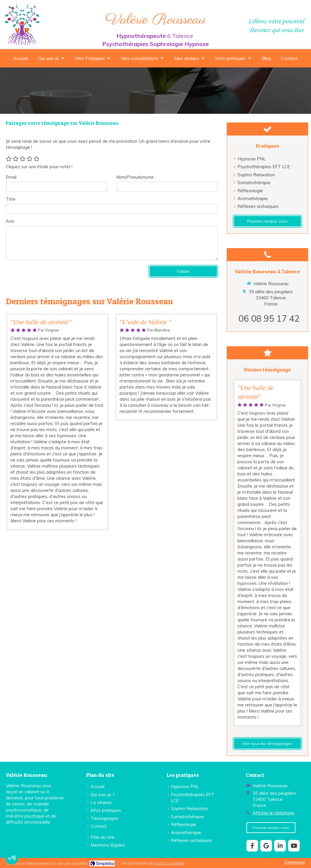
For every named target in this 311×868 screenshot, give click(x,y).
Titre (11, 199)
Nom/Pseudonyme (135, 177)
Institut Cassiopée (169, 863)
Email (11, 177)
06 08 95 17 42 (269, 318)
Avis (10, 221)
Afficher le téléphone (274, 813)
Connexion (295, 862)
